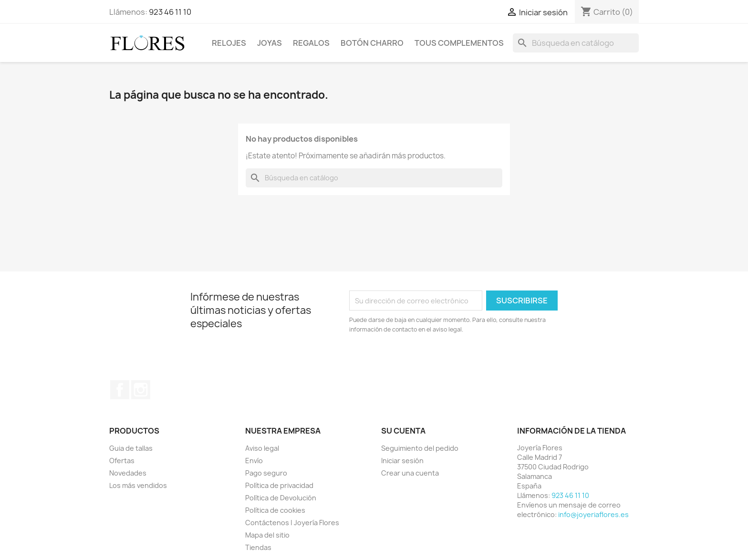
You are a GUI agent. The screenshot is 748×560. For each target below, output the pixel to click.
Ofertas (122, 461)
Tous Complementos (459, 43)
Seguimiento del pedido (420, 448)
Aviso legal (262, 448)
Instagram (141, 390)
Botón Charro (372, 43)
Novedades (128, 473)
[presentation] (429, 361)
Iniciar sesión (402, 461)
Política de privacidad (279, 485)
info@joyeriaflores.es (593, 514)
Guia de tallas (131, 448)
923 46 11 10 (170, 12)
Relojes (229, 43)
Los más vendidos (138, 485)
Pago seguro (266, 473)
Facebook (120, 390)
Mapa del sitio (267, 535)
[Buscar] (576, 43)
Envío (254, 461)
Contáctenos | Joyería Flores (292, 523)
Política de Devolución (281, 498)
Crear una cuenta (410, 473)
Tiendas (258, 547)
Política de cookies (275, 510)
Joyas (270, 43)
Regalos (311, 43)
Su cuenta (403, 431)
